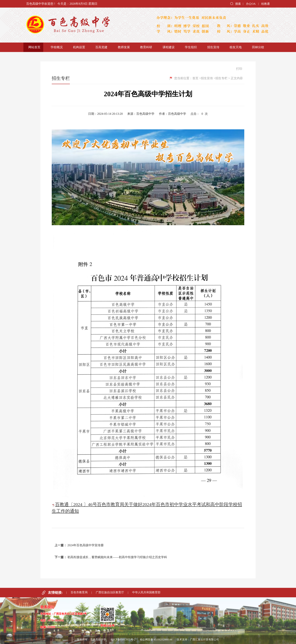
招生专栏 (221, 78)
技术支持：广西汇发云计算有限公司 (198, 640)
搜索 (235, 4)
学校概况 (57, 47)
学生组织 (191, 47)
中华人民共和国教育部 (146, 593)
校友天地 (236, 47)
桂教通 (266, 4)
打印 (237, 69)
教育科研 (146, 47)
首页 (195, 78)
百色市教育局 (79, 593)
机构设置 (79, 47)
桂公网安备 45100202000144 (156, 640)
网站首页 (34, 47)
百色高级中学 (86, 25)
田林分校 (258, 47)
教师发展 (124, 47)
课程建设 (169, 47)
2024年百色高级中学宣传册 (86, 545)
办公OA (251, 4)
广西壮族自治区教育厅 (110, 593)
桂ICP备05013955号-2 (123, 640)
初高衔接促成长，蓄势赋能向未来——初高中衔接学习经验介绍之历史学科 (117, 557)
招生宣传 (213, 47)
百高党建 (101, 47)
